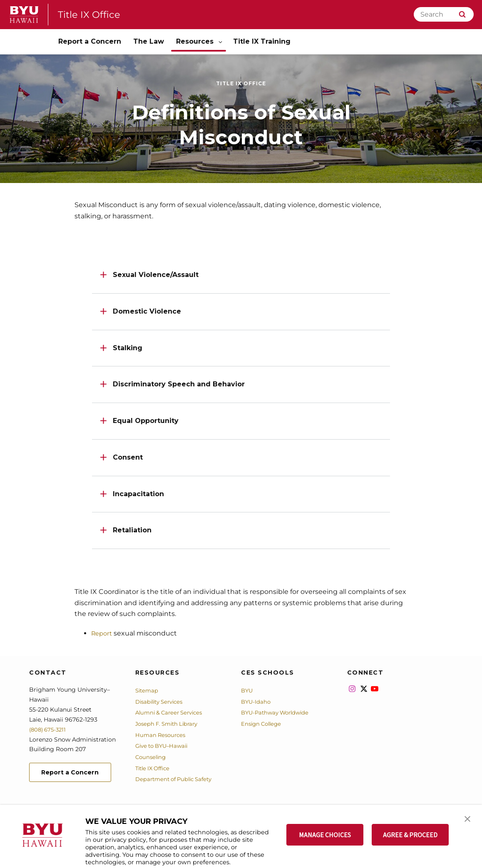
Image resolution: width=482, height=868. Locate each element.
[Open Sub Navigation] (221, 42)
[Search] (444, 14)
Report (103, 633)
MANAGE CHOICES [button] (325, 835)
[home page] (24, 15)
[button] (468, 820)
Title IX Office (91, 14)
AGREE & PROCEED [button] (410, 835)
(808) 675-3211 (49, 730)
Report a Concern (74, 776)
